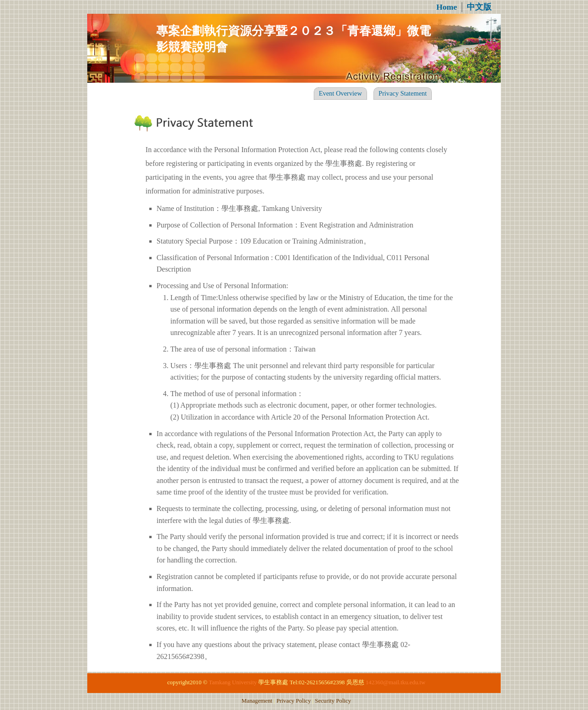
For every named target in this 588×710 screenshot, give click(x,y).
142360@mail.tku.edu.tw (396, 682)
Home (447, 7)
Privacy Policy (294, 701)
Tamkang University (233, 682)
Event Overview (340, 93)
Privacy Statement (403, 93)
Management (257, 701)
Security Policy (333, 701)
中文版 (479, 7)
